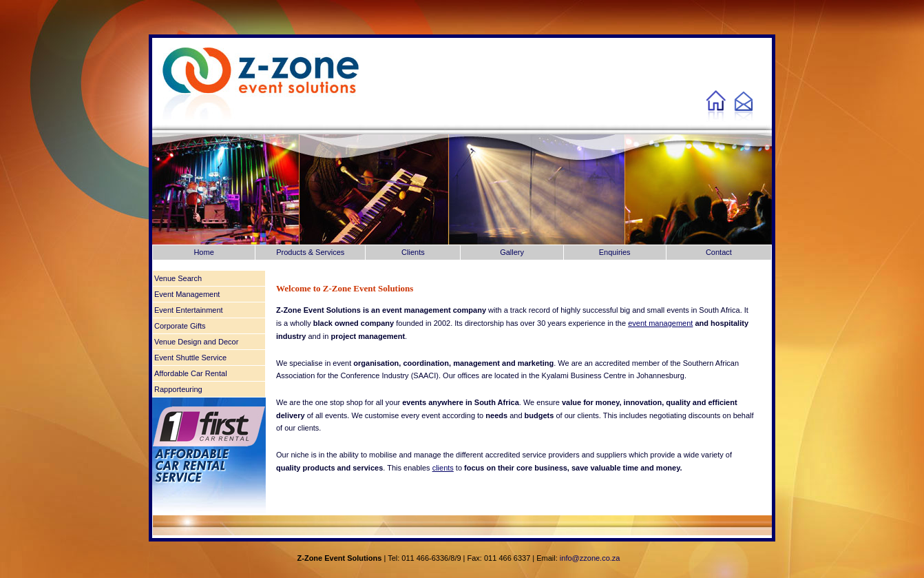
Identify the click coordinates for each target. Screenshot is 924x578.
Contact (719, 252)
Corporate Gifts (180, 326)
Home (203, 252)
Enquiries (615, 252)
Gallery (512, 252)
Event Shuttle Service (190, 358)
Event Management (187, 294)
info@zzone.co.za (590, 558)
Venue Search (178, 278)
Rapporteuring (178, 389)
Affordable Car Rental (191, 373)
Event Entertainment (189, 310)
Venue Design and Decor (196, 342)
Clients (413, 252)
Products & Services (310, 252)
